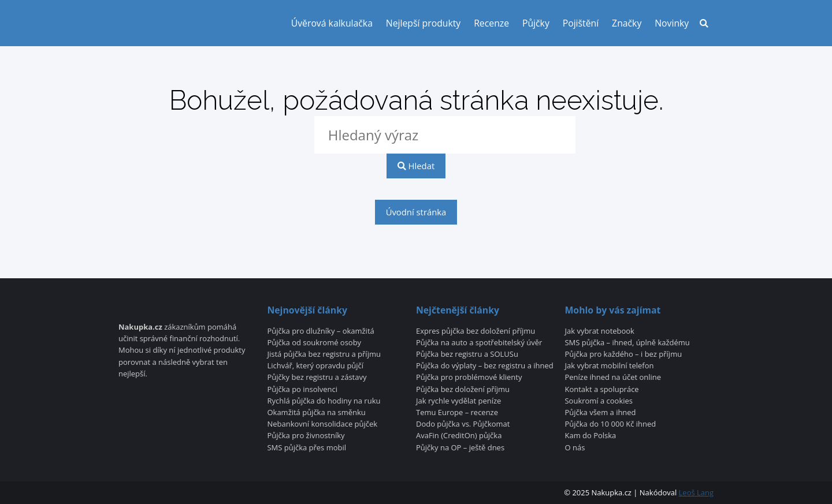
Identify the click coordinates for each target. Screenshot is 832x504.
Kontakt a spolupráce (602, 390)
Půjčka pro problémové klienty (469, 378)
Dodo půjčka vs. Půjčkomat (463, 424)
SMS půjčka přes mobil (307, 448)
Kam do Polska (591, 436)
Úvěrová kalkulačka (332, 23)
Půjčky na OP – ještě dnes (460, 448)
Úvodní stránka (416, 212)
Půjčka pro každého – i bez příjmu (624, 354)
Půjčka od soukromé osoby (314, 343)
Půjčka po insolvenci (302, 390)
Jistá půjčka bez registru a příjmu (324, 354)
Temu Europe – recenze (457, 413)
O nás (575, 448)
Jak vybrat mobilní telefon (610, 366)
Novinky (672, 23)
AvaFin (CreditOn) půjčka (459, 436)
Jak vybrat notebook (600, 331)
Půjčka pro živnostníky (306, 436)
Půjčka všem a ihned (601, 413)
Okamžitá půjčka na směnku (316, 413)
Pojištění (581, 23)
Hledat (416, 166)
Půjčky (536, 23)
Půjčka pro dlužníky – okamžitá (320, 331)
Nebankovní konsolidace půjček (322, 424)
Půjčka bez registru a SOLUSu (467, 354)
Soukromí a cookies (599, 401)
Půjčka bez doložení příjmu (463, 390)
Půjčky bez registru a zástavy (317, 378)
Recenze (491, 23)
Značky (627, 23)
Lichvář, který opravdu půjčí (315, 366)
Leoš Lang (696, 492)
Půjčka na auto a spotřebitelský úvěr (479, 343)
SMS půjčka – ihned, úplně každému (627, 343)
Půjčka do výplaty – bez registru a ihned (485, 366)
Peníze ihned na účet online (613, 378)
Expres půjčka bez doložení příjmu (476, 331)
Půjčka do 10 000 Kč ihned (611, 424)
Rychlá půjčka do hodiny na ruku (324, 401)
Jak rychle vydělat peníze (458, 401)
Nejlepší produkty (423, 23)
